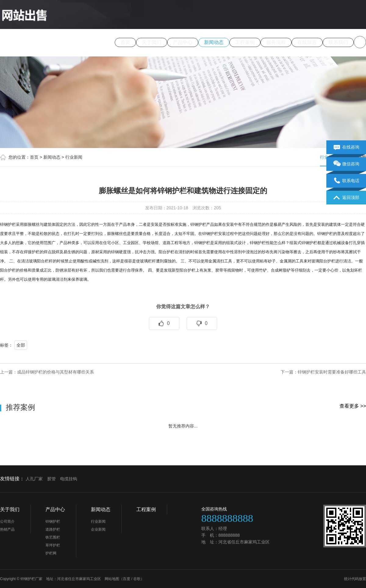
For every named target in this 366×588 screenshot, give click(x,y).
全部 (21, 345)
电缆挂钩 (69, 479)
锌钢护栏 (53, 521)
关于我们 (152, 42)
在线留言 (307, 42)
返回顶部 (346, 198)
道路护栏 (53, 529)
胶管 (52, 479)
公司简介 (7, 521)
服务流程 (276, 42)
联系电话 (346, 181)
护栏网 (51, 553)
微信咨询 (346, 164)
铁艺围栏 (53, 537)
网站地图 (112, 579)
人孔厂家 (34, 479)
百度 (127, 579)
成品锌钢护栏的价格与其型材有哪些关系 (56, 372)
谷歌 (137, 579)
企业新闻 (98, 529)
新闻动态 (214, 42)
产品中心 (183, 42)
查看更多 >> (353, 406)
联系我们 (338, 42)
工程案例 (245, 42)
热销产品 (7, 529)
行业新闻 (74, 157)
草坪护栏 (53, 545)
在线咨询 (346, 147)
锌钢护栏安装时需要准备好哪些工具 (332, 372)
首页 (125, 42)
